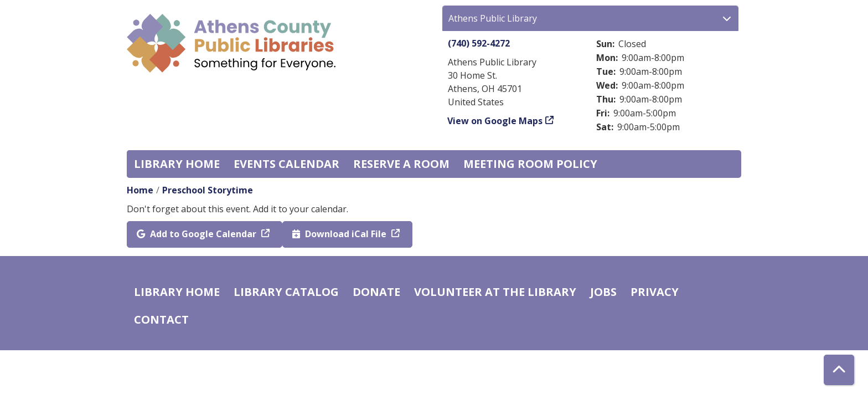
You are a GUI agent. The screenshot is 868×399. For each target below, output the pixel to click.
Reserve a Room (401, 164)
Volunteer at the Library (495, 292)
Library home (177, 164)
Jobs (603, 292)
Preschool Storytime (208, 190)
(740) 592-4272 (479, 43)
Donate (376, 292)
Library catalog (286, 292)
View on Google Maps (495, 121)
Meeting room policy (530, 164)
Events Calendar (286, 164)
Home (140, 190)
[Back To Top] (839, 370)
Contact (161, 319)
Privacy (655, 292)
